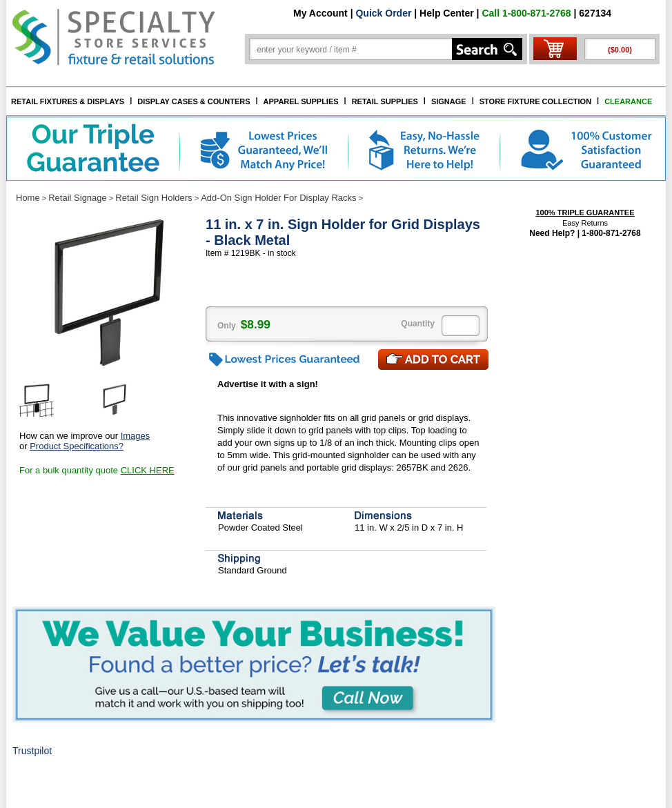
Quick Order (383, 13)
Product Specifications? (77, 446)
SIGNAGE (449, 101)
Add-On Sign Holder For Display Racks (278, 198)
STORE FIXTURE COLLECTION (535, 101)
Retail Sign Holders (154, 198)
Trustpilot (32, 751)
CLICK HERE (148, 470)
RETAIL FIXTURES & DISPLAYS (68, 101)
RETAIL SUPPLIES (385, 101)
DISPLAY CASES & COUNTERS (194, 101)
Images (136, 436)
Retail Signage (78, 198)
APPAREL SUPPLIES (301, 101)
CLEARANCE (628, 101)
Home (28, 198)
